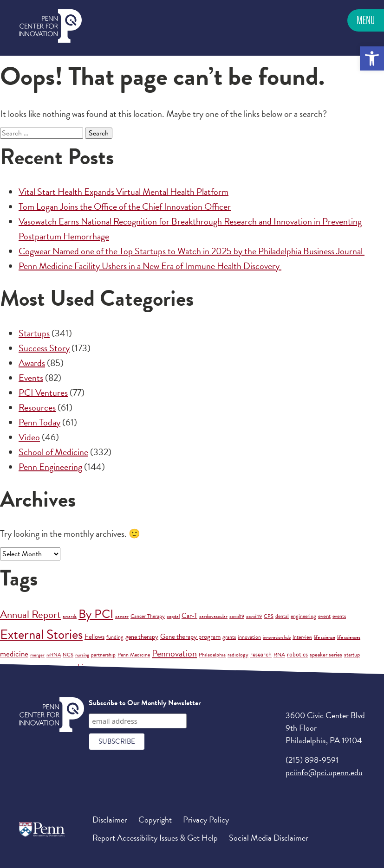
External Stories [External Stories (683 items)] (41, 634)
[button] (372, 58)
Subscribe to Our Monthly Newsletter (145, 703)
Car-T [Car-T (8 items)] (189, 616)
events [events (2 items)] (339, 616)
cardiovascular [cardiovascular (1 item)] (213, 616)
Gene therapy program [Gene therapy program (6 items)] (190, 637)
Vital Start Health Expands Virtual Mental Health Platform (124, 192)
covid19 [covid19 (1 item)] (237, 616)
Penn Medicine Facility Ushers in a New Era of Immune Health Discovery (150, 266)
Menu (366, 20)
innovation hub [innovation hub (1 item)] (277, 637)
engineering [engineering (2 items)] (303, 616)
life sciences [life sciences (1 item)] (349, 637)
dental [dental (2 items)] (282, 616)
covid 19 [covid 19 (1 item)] (254, 616)
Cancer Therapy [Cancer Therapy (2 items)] (148, 616)
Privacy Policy (206, 820)
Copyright (155, 820)
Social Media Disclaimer (269, 838)
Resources (37, 407)
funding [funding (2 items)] (115, 637)
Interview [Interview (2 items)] (302, 637)
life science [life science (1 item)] (325, 637)
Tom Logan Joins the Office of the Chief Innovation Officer (125, 206)
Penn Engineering (50, 467)
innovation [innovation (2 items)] (249, 637)
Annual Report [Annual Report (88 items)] (30, 614)
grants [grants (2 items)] (229, 637)
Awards (32, 363)
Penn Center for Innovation (50, 26)
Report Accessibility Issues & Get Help (155, 838)
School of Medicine (53, 452)
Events (31, 378)
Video (29, 437)
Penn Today (39, 422)
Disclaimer (110, 820)
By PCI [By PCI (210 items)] (96, 614)
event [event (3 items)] (324, 616)
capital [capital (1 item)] (173, 616)
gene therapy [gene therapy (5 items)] (142, 637)
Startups (34, 333)
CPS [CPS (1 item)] (269, 616)
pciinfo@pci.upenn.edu (324, 772)
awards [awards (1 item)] (70, 616)
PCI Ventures (43, 392)
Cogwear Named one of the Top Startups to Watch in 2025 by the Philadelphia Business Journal (192, 251)
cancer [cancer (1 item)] (122, 616)
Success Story (44, 348)
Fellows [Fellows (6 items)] (94, 637)
